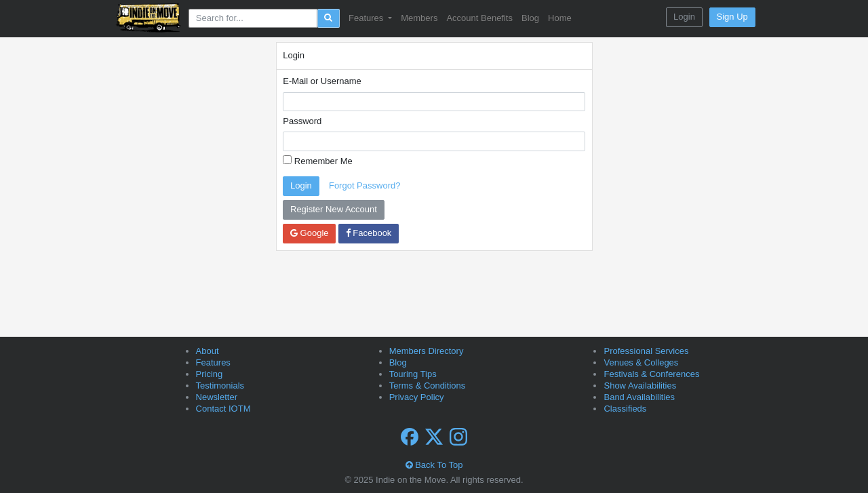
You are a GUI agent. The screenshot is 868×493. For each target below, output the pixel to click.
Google (310, 233)
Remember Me (318, 161)
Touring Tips (413, 374)
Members (419, 18)
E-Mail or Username (322, 81)
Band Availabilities (639, 397)
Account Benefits (479, 18)
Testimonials (220, 386)
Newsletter (217, 397)
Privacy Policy (417, 397)
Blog (530, 18)
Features (213, 362)
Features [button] (367, 18)
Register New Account (334, 209)
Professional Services (646, 351)
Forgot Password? (365, 185)
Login (684, 17)
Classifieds (625, 409)
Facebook (369, 233)
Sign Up (732, 17)
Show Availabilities (640, 386)
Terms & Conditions (428, 386)
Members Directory (427, 351)
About (208, 351)
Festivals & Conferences (651, 374)
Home (560, 18)
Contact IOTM (223, 409)
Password (302, 121)
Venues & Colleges (641, 362)
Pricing (210, 374)
